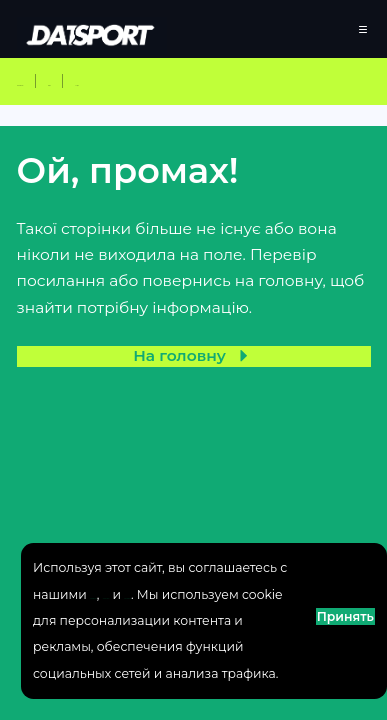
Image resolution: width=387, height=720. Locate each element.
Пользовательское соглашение (133, 515)
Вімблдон (283, 100)
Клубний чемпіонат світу (118, 100)
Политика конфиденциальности (137, 489)
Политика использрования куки (136, 541)
